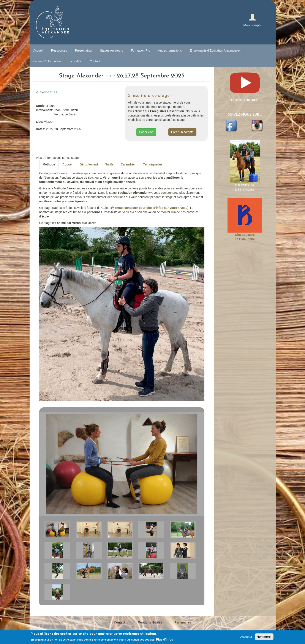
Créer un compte (182, 132)
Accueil (38, 50)
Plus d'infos (165, 639)
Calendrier (128, 164)
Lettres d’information (47, 61)
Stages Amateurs (111, 50)
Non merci (264, 637)
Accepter (246, 637)
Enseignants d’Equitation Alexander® (215, 50)
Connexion (146, 132)
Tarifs (110, 164)
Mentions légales (150, 622)
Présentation (84, 50)
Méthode (49, 164)
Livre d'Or (75, 61)
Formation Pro (141, 50)
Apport (67, 164)
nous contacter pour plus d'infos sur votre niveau (152, 208)
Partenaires (183, 622)
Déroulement (89, 164)
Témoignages (153, 164)
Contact (95, 61)
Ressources (59, 50)
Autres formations (170, 50)
